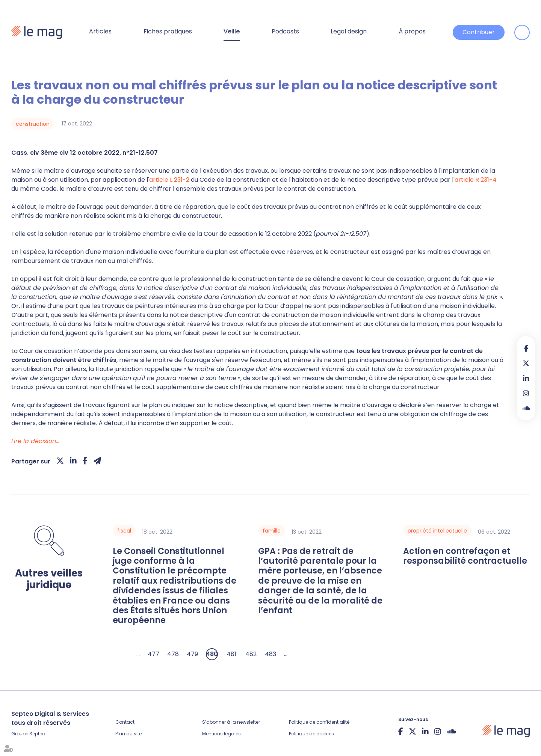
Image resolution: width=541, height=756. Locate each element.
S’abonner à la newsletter (231, 722)
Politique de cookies (311, 734)
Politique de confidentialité (319, 722)
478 (173, 654)
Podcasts (285, 31)
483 (270, 654)
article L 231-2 (170, 180)
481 (231, 654)
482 (251, 654)
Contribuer (479, 32)
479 (192, 654)
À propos (412, 31)
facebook (526, 348)
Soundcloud (526, 408)
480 (212, 654)
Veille (232, 31)
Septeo (37, 734)
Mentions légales (221, 734)
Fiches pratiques (168, 31)
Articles (100, 31)
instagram (526, 393)
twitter (526, 363)
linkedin (526, 378)
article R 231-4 (476, 180)
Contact (125, 722)
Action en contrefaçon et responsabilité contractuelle (465, 556)
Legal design (349, 31)
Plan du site (128, 734)
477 (153, 654)
